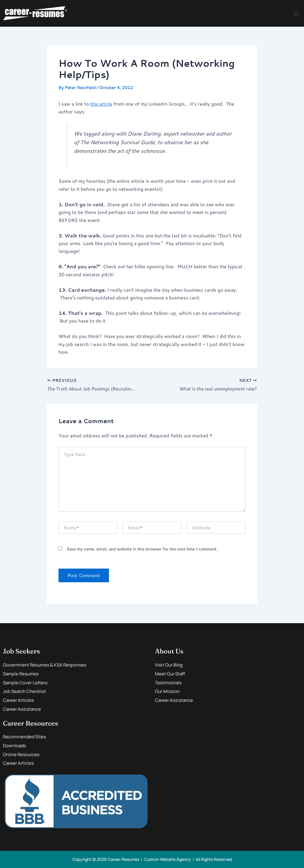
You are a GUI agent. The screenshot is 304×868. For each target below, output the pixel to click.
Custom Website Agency (167, 859)
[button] (296, 14)
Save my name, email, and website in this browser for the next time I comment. (142, 549)
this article (102, 104)
